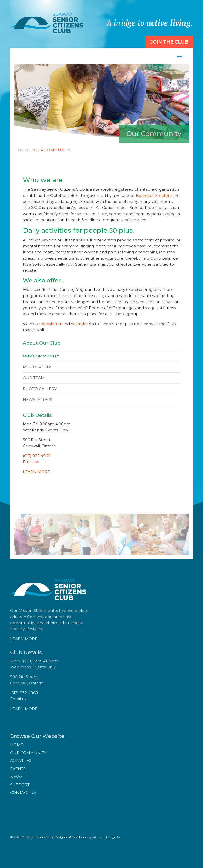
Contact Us (23, 792)
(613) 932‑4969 (37, 456)
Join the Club (169, 42)
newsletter (51, 324)
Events (18, 769)
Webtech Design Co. (107, 837)
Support (20, 785)
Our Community (41, 356)
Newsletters (38, 400)
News (16, 777)
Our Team (34, 378)
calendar (79, 324)
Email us (31, 462)
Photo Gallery (40, 389)
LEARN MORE (36, 472)
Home (24, 150)
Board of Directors (154, 195)
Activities (21, 761)
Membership (37, 367)
